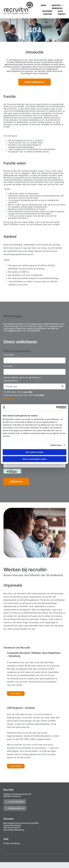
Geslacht (7, 377)
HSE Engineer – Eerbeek (21, 708)
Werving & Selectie (12, 828)
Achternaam (9, 355)
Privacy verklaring (12, 843)
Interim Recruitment (12, 825)
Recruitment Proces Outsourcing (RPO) (21, 823)
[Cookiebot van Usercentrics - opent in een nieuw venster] (56, 407)
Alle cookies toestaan (34, 452)
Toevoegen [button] (10, 398)
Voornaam (8, 366)
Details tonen (56, 445)
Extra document (11, 395)
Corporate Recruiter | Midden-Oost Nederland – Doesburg (34, 654)
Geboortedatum (11, 381)
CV (5, 392)
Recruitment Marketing (14, 830)
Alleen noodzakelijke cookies (34, 459)
